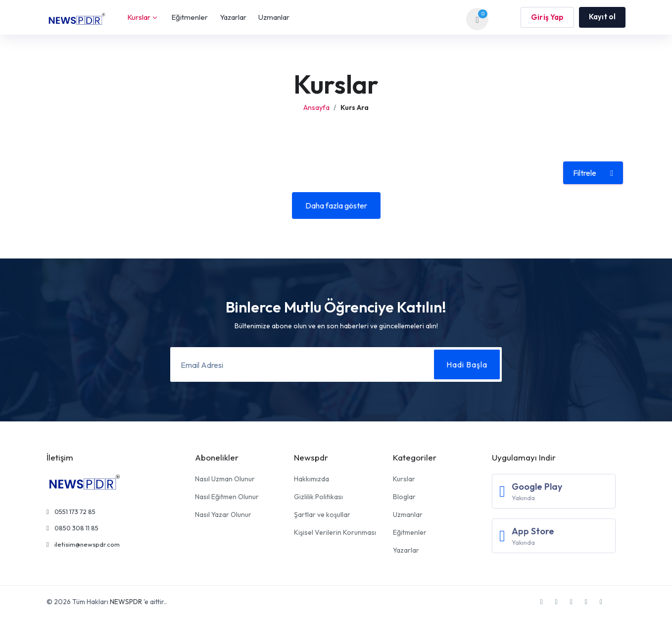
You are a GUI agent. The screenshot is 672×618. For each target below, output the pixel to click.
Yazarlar (233, 17)
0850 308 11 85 (72, 528)
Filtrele (593, 173)
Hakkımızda (312, 479)
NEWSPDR (126, 602)
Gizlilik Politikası (318, 497)
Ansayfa (316, 107)
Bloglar (404, 497)
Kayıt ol (602, 17)
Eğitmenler (190, 17)
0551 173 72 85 (71, 512)
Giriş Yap (547, 17)
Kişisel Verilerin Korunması (335, 532)
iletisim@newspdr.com (83, 544)
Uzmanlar (274, 17)
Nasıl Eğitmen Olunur (227, 497)
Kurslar (142, 17)
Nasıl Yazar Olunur (223, 515)
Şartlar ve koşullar (322, 515)
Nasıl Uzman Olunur (225, 479)
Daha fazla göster (336, 206)
